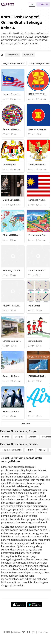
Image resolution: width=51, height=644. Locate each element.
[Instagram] (33, 632)
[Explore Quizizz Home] (8, 4)
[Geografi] (13, 55)
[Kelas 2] (42, 450)
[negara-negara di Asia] (14, 63)
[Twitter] (24, 632)
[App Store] (18, 605)
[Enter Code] (43, 4)
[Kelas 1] (30, 450)
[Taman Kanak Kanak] (12, 450)
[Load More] (26, 424)
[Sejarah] (6, 437)
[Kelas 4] (29, 55)
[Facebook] (28, 632)
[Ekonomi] (33, 437)
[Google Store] (35, 605)
